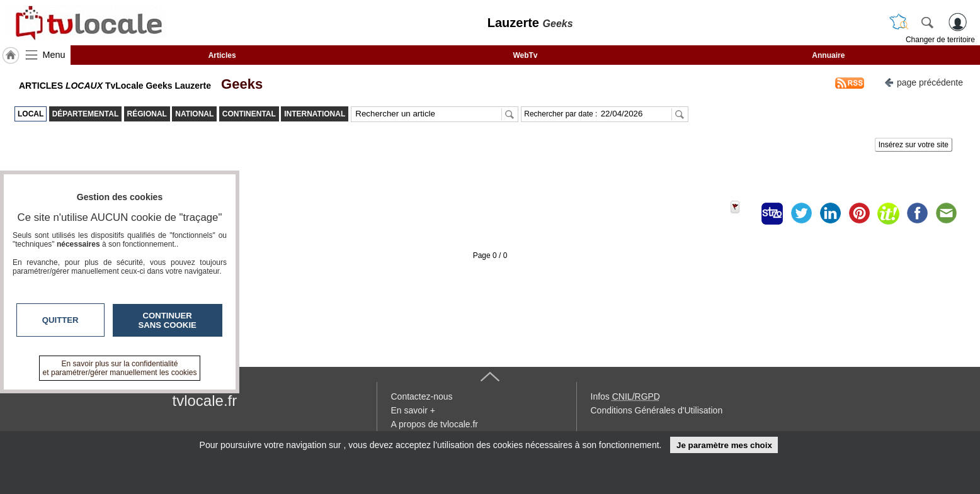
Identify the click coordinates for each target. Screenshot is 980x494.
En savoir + (413, 410)
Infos (625, 396)
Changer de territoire (940, 40)
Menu (54, 55)
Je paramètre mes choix (724, 445)
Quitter (60, 320)
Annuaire (828, 55)
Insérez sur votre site (914, 145)
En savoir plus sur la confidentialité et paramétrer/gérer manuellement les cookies (120, 368)
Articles (222, 55)
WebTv (525, 55)
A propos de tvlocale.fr (435, 424)
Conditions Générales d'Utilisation (657, 410)
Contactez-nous (422, 396)
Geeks (238, 84)
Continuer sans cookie (168, 320)
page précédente (924, 81)
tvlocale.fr (205, 401)
